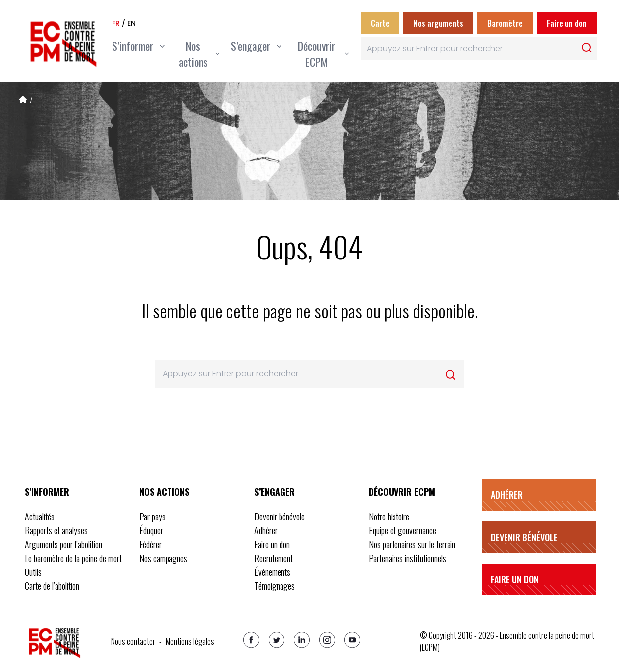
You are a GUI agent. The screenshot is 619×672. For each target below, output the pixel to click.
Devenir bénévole (280, 517)
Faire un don (567, 23)
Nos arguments (438, 23)
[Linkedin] (302, 640)
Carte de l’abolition (52, 586)
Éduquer (151, 530)
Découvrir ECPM (402, 492)
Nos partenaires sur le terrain (412, 544)
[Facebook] (251, 640)
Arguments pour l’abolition (63, 544)
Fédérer (150, 544)
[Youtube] (352, 640)
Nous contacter (133, 641)
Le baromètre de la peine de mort (73, 558)
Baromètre (505, 23)
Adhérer (266, 530)
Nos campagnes (163, 558)
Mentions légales (190, 641)
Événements (272, 572)
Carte (380, 23)
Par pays (152, 517)
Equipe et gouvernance (402, 530)
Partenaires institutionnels (407, 558)
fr (116, 23)
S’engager (275, 492)
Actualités (40, 517)
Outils (33, 572)
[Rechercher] (587, 48)
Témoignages (275, 586)
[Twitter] (277, 640)
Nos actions (164, 492)
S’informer (47, 492)
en (132, 23)
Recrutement (274, 558)
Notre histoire (389, 517)
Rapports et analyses (56, 530)
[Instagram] (327, 640)
